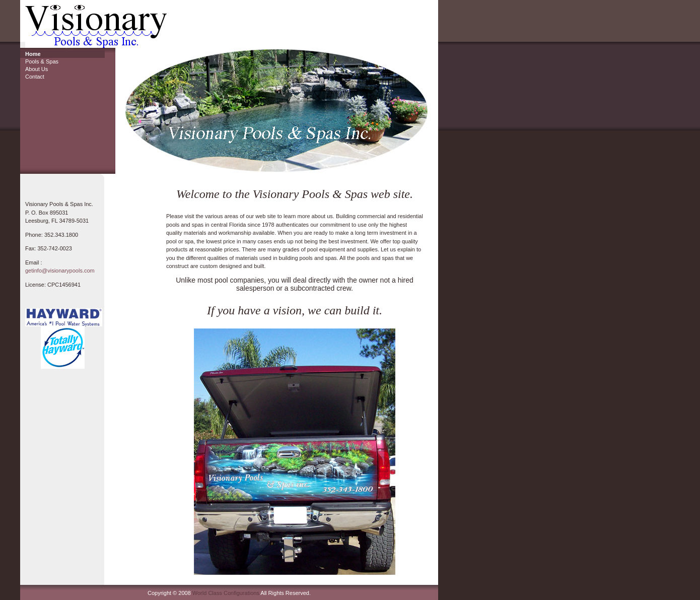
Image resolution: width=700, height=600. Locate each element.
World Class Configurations (226, 593)
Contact (35, 77)
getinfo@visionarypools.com (60, 271)
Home (33, 54)
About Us (37, 69)
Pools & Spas (42, 61)
